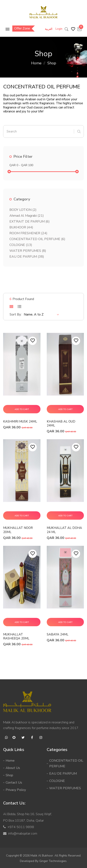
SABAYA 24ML (58, 634)
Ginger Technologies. (53, 861)
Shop (9, 775)
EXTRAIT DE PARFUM (30, 221)
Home (36, 63)
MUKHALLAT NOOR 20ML (18, 530)
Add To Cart (22, 409)
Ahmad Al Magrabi (27, 216)
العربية (49, 29)
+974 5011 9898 (21, 827)
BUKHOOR (21, 227)
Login (59, 29)
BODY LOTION (23, 210)
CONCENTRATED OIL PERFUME (37, 239)
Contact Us (14, 783)
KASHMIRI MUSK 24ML (20, 421)
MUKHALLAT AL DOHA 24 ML (64, 530)
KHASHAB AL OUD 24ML (61, 423)
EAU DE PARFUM (27, 257)
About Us (13, 768)
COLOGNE (21, 245)
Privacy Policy (16, 790)
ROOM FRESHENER (28, 233)
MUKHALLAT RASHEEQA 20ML (16, 636)
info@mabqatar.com (23, 834)
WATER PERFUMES (28, 251)
